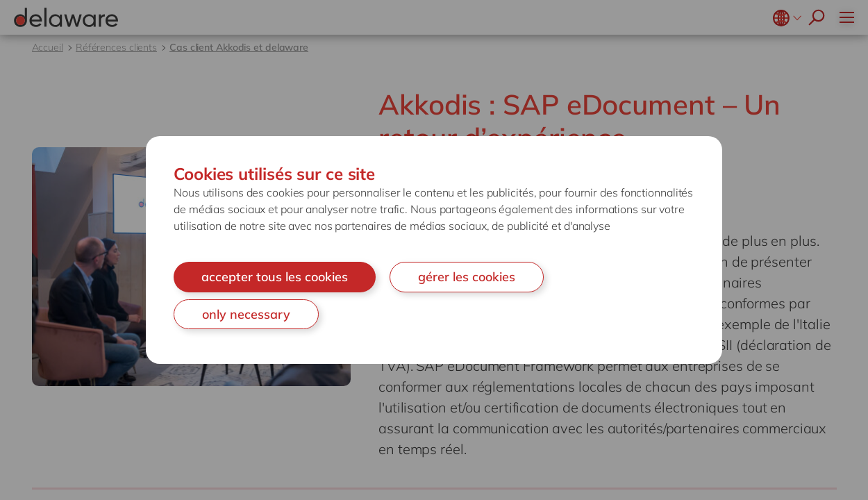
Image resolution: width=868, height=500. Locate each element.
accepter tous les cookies (275, 277)
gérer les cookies (467, 277)
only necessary (246, 314)
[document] (434, 250)
